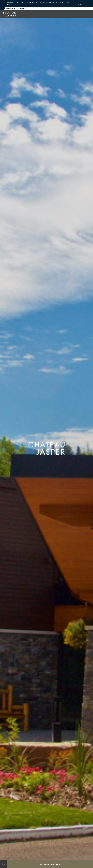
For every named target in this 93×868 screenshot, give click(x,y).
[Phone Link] (4, 864)
